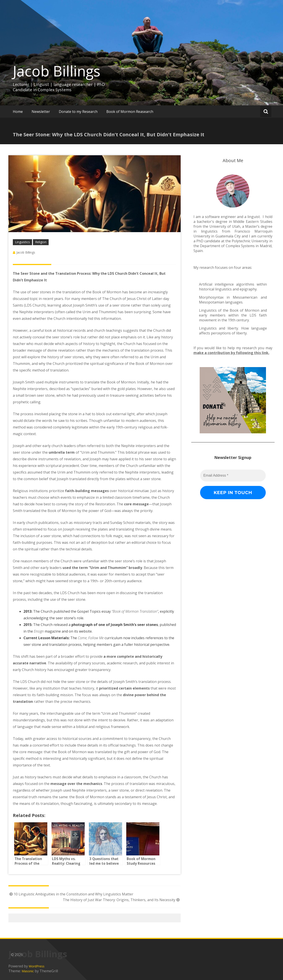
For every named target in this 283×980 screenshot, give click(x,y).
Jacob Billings (57, 71)
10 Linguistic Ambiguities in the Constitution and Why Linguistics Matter (71, 894)
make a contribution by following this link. (231, 353)
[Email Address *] (242, 945)
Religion (41, 242)
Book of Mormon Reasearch (130, 112)
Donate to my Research (78, 112)
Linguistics (22, 242)
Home (18, 112)
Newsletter (41, 112)
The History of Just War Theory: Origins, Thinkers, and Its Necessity (122, 900)
